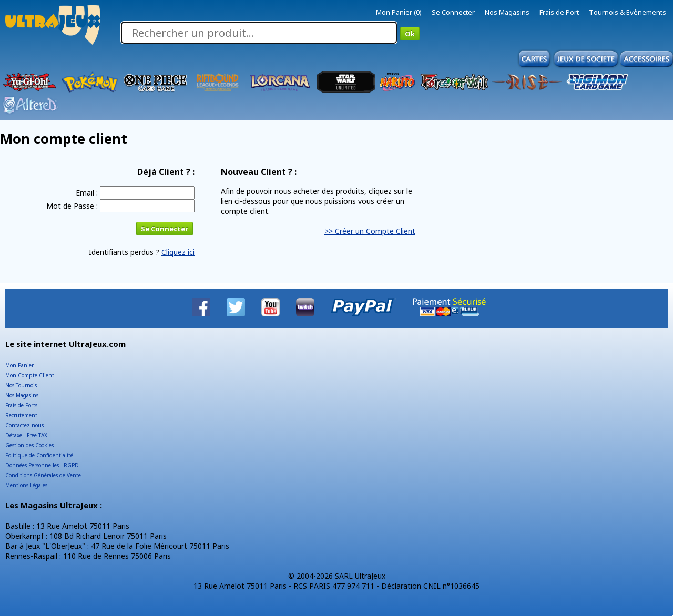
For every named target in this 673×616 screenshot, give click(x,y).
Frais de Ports (21, 405)
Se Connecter (453, 12)
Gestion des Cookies (29, 445)
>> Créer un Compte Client (370, 231)
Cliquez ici (178, 252)
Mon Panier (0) (399, 12)
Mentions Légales (26, 485)
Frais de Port (559, 12)
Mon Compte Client (30, 375)
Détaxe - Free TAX (26, 435)
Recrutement (21, 415)
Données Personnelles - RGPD (42, 465)
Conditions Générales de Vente (43, 475)
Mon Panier (19, 365)
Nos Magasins (507, 12)
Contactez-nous (24, 425)
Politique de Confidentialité (39, 455)
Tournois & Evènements (628, 12)
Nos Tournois (21, 385)
